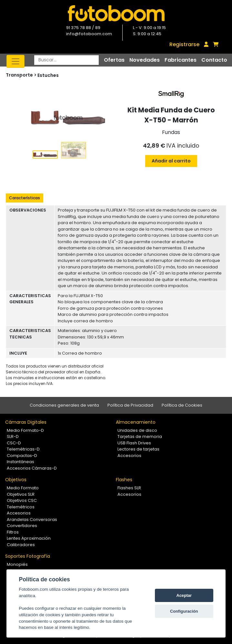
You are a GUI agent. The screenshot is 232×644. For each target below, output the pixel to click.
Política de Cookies (182, 405)
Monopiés (17, 564)
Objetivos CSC (22, 500)
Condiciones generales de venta (64, 405)
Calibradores (21, 545)
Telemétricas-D (23, 449)
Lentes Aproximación (29, 538)
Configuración (184, 611)
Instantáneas (20, 462)
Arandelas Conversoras (32, 519)
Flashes (124, 480)
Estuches (48, 75)
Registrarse (184, 44)
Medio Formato (23, 488)
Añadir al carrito (171, 161)
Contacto (214, 60)
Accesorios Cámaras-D (32, 468)
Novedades (145, 60)
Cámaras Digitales (26, 422)
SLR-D (13, 436)
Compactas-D (22, 456)
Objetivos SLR (21, 494)
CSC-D (14, 443)
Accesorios (129, 456)
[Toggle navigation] (15, 61)
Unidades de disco (137, 430)
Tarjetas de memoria (140, 436)
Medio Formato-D (25, 430)
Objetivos (16, 480)
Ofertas (114, 60)
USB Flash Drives (134, 443)
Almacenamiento (136, 422)
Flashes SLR (129, 488)
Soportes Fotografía (28, 556)
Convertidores (22, 526)
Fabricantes (181, 60)
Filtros (13, 532)
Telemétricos (21, 507)
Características (25, 198)
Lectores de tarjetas (138, 449)
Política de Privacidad (130, 405)
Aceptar (184, 595)
